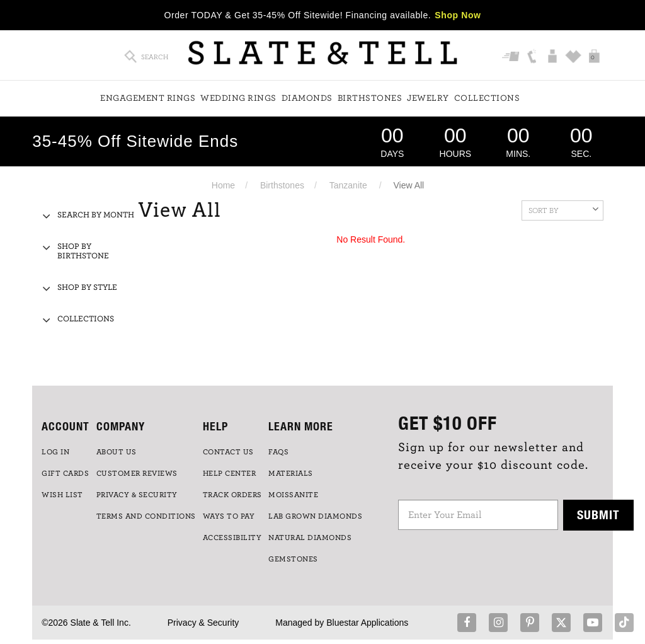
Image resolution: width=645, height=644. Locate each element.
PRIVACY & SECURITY (137, 495)
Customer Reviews (137, 473)
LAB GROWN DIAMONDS (315, 516)
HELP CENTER (230, 473)
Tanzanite (348, 185)
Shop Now (458, 15)
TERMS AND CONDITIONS (146, 516)
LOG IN (55, 452)
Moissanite (293, 495)
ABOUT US (117, 452)
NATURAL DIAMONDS (310, 538)
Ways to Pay (229, 516)
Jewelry (428, 98)
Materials (291, 473)
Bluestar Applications (367, 623)
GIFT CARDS (65, 473)
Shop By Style (87, 288)
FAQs (278, 452)
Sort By (563, 209)
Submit (598, 515)
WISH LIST (62, 495)
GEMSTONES (293, 559)
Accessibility (232, 538)
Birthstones (370, 98)
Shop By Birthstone (83, 251)
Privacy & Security (203, 623)
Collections (487, 98)
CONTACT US (228, 452)
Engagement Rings (148, 98)
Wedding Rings (238, 98)
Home (223, 185)
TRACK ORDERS (232, 495)
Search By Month (96, 215)
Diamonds (307, 98)
